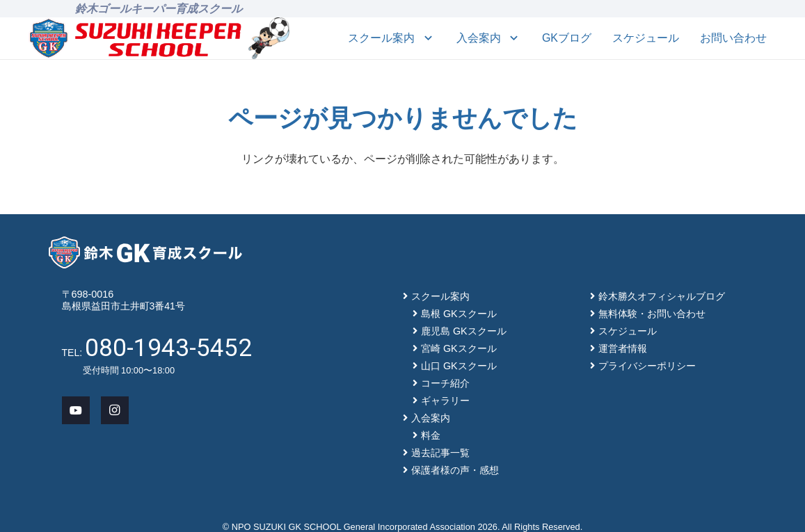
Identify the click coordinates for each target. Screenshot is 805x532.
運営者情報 (623, 348)
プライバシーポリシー (647, 366)
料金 (431, 435)
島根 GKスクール (459, 314)
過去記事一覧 (440, 453)
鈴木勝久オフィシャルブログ (662, 296)
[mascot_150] (269, 38)
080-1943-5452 (168, 348)
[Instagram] (115, 410)
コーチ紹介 (445, 383)
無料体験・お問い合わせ (652, 314)
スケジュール (628, 331)
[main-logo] (135, 38)
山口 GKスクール (459, 366)
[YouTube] (76, 410)
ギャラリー (445, 401)
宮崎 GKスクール (459, 348)
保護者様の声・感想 (455, 470)
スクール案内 (440, 296)
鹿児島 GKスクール (464, 331)
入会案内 (431, 418)
